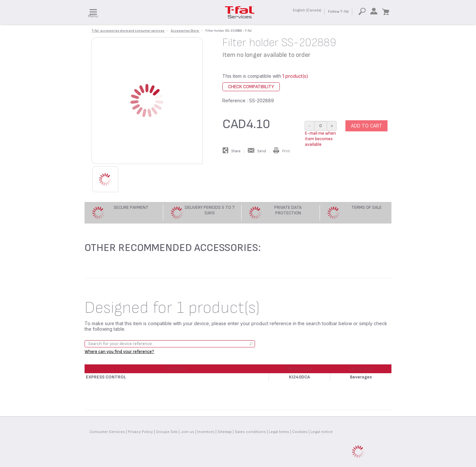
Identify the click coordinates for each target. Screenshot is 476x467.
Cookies (300, 432)
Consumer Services (107, 432)
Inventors (206, 432)
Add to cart (367, 126)
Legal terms (279, 432)
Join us (187, 432)
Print (282, 151)
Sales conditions (250, 432)
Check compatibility (251, 87)
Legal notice (322, 432)
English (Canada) (307, 10)
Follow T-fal (338, 12)
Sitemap (225, 432)
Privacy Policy (140, 432)
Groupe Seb (167, 432)
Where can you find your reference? (119, 351)
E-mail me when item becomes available (320, 139)
